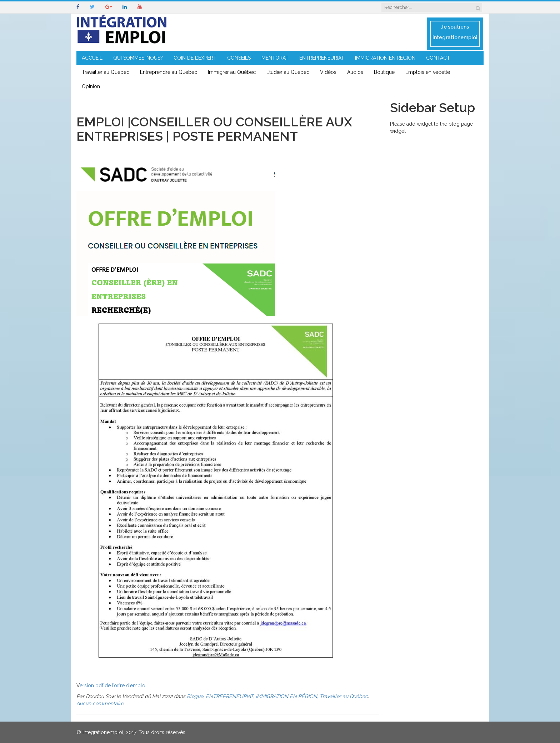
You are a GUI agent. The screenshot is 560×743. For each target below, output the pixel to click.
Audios (355, 72)
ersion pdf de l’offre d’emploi (113, 686)
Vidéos (328, 72)
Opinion (91, 86)
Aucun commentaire (100, 703)
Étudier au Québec (288, 72)
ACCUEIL (92, 58)
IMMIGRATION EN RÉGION (385, 58)
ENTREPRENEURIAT (322, 58)
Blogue (195, 696)
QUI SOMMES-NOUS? (138, 58)
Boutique (384, 72)
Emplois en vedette (428, 72)
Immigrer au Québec (232, 72)
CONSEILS (239, 58)
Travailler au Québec (106, 72)
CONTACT (438, 58)
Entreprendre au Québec (169, 72)
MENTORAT (275, 58)
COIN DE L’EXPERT (195, 58)
